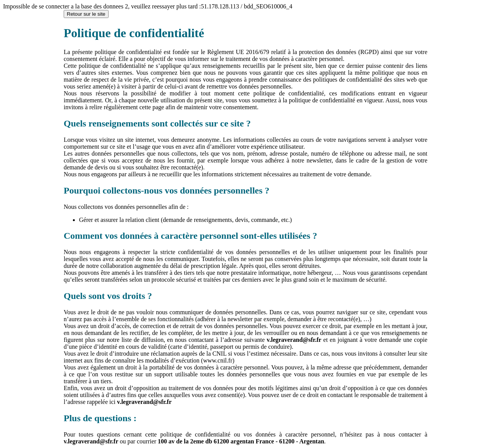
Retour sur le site (86, 14)
